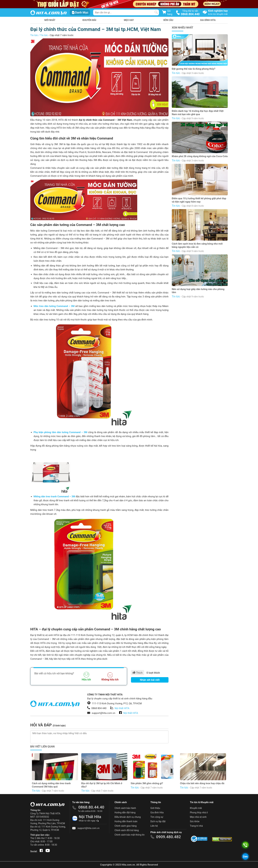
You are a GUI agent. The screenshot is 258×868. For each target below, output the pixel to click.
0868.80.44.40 (91, 807)
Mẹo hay (129, 20)
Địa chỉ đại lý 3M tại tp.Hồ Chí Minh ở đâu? (102, 785)
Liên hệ (154, 826)
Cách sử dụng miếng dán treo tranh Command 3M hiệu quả (51, 785)
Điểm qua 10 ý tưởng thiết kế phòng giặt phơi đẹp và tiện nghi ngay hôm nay (199, 200)
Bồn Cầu (168, 20)
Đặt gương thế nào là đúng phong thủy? (193, 69)
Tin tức (34, 35)
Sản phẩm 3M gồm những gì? (147, 783)
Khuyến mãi (89, 20)
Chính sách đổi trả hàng (127, 830)
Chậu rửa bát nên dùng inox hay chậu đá (202, 783)
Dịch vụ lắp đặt (158, 821)
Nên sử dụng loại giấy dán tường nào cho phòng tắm (198, 291)
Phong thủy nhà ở (199, 813)
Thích (138, 673)
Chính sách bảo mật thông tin (130, 835)
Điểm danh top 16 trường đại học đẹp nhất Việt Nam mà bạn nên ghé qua (198, 113)
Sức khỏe (195, 821)
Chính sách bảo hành (125, 808)
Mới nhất (50, 20)
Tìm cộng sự (157, 817)
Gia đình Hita (157, 813)
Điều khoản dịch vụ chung (128, 817)
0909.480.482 (168, 837)
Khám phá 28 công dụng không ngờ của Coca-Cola (200, 156)
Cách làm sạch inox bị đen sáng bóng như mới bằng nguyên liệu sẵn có (197, 245)
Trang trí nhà (196, 826)
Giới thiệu (155, 808)
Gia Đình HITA (208, 20)
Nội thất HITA (122, 708)
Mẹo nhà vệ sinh (198, 817)
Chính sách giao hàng (126, 826)
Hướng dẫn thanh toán (126, 821)
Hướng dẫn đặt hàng (125, 813)
